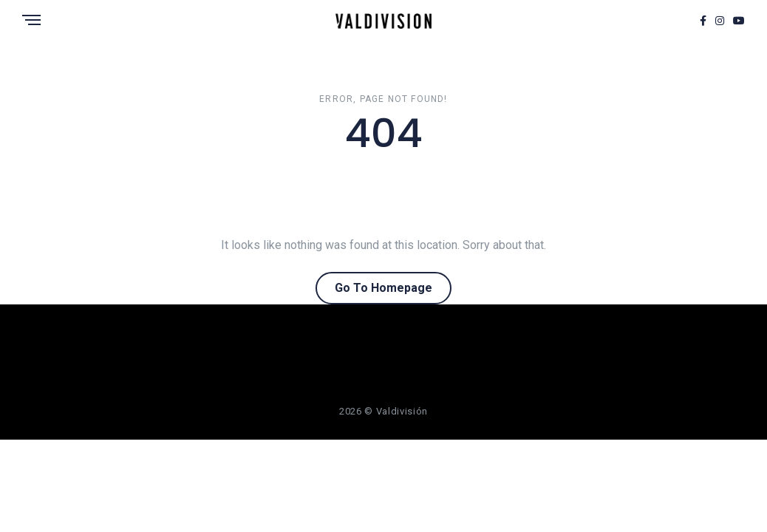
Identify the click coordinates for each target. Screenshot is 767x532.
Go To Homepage (383, 288)
